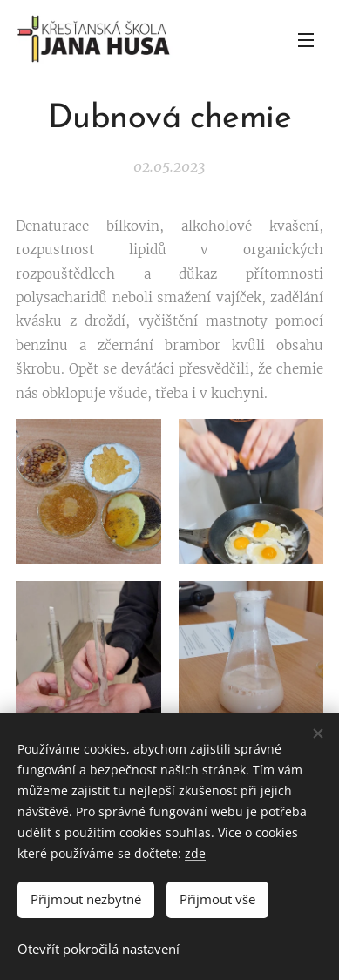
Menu (306, 40)
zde (195, 853)
